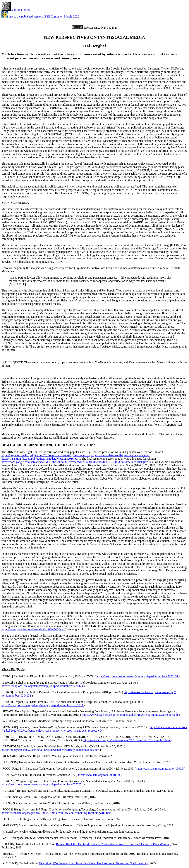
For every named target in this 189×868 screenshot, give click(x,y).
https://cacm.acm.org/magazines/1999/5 (160, 769)
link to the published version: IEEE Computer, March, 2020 (44, 17)
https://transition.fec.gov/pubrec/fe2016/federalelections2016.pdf (40, 459)
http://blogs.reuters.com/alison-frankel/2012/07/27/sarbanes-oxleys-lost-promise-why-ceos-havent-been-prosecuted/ (94, 729)
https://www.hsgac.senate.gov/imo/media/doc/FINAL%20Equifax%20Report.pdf (130, 715)
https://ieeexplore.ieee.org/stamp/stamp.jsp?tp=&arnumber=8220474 (43, 686)
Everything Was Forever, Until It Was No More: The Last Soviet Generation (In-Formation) (94, 863)
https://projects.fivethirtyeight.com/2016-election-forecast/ (36, 455)
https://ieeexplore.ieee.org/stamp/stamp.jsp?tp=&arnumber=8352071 (43, 784)
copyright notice (16, 10)
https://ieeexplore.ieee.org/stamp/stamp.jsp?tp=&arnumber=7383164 (138, 676)
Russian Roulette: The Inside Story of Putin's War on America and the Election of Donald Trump (114, 844)
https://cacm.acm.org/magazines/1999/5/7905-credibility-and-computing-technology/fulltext (56, 813)
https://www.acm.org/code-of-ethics (99, 775)
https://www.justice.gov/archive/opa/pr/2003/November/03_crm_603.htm (127, 740)
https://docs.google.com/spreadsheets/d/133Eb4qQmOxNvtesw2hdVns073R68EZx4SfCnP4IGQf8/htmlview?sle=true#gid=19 (77, 462)
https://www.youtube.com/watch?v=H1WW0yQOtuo (33, 629)
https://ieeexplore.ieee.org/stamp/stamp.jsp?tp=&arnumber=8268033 (43, 705)
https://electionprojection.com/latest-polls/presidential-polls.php (111, 455)
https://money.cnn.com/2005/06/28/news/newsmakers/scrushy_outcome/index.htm (51, 750)
